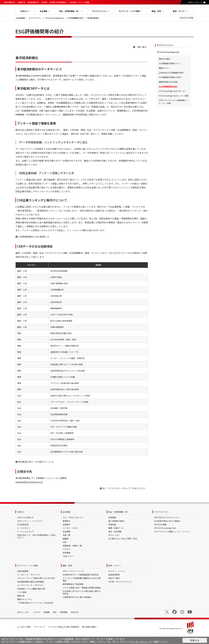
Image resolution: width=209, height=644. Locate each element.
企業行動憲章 (23, 580)
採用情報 (66, 561)
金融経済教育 (114, 583)
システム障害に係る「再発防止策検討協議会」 (83, 596)
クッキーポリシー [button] (140, 642)
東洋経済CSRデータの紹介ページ (36, 470)
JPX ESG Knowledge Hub (54, 27)
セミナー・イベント (117, 580)
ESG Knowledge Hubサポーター (173, 100)
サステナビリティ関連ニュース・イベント (172, 540)
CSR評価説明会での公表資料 (34, 245)
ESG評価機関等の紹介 (76, 27)
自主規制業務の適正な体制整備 (30, 590)
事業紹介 (66, 530)
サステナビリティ (35, 27)
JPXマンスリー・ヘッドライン (30, 530)
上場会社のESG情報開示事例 (171, 81)
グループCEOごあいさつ (73, 526)
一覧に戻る (141, 56)
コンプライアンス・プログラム (30, 594)
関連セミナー (164, 77)
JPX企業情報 (20, 27)
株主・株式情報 (115, 540)
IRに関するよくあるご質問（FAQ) (123, 547)
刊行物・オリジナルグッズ (120, 590)
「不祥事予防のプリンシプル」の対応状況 (35, 611)
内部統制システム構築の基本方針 (31, 597)
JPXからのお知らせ (25, 526)
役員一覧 (66, 544)
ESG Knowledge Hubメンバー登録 (174, 104)
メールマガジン (24, 537)
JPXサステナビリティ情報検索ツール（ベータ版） (174, 110)
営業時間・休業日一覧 (72, 554)
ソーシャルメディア (26, 540)
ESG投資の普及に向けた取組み (167, 530)
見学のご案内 (114, 587)
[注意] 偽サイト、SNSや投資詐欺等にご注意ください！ (37, 545)
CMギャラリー (69, 565)
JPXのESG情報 (160, 533)
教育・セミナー (115, 574)
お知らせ (21, 521)
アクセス (66, 558)
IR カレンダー (114, 544)
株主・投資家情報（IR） (119, 521)
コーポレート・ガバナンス (28, 583)
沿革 (65, 551)
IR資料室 (112, 533)
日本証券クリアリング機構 (79, 2)
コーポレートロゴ (70, 537)
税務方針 (21, 604)
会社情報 (66, 521)
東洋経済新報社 (93, 27)
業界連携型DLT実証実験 (73, 593)
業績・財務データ (116, 537)
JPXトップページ (195, 2)
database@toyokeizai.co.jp (29, 491)
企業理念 (66, 533)
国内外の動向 (164, 67)
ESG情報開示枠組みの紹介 (170, 86)
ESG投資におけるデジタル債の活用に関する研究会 (82, 601)
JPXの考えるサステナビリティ (167, 526)
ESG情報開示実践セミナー (170, 72)
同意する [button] (195, 640)
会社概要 (66, 540)
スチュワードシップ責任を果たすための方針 (36, 587)
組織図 (66, 547)
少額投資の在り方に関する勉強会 (77, 606)
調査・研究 (67, 574)
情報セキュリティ (25, 608)
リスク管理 (22, 601)
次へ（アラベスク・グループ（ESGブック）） (125, 497)
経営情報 (112, 526)
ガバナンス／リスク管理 (27, 574)
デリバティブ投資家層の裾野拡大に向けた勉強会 (82, 588)
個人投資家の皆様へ (117, 530)
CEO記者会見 (23, 533)
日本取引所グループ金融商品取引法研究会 (81, 583)
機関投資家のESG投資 (168, 91)
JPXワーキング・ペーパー (74, 580)
